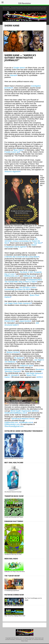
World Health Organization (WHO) (24, 411)
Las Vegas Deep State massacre (17, 303)
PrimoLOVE (9, 321)
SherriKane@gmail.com (14, 426)
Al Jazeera (19, 358)
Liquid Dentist (24, 321)
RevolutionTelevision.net (14, 369)
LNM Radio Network (34, 373)
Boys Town (18, 150)
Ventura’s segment (12, 171)
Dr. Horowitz (13, 375)
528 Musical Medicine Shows (23, 419)
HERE (39, 377)
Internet (13, 75)
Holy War (37, 243)
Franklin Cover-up (12, 152)
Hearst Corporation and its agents (20, 246)
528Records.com (11, 276)
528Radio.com (29, 276)
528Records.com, (12, 422)
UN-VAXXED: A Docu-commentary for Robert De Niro (21, 288)
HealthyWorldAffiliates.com (15, 413)
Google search (19, 68)
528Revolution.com (12, 424)
